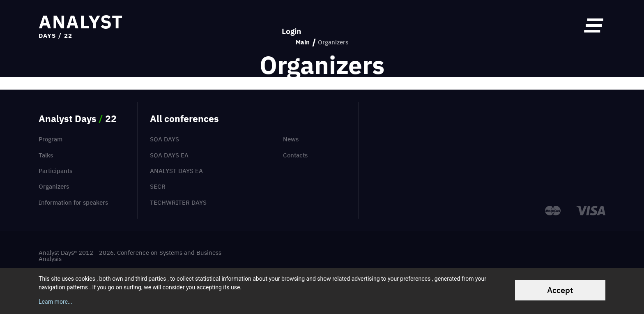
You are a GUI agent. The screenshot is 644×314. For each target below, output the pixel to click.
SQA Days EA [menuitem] (169, 155)
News (291, 139)
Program (51, 139)
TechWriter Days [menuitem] (178, 202)
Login (291, 25)
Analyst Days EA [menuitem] (176, 171)
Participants (55, 171)
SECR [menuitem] (158, 186)
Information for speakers (73, 202)
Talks (46, 155)
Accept (560, 290)
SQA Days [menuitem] (164, 139)
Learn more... (55, 302)
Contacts (295, 155)
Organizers (54, 186)
